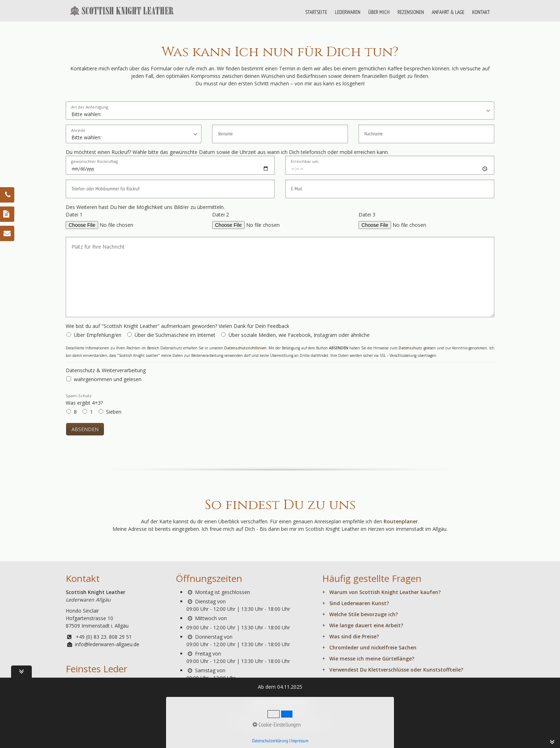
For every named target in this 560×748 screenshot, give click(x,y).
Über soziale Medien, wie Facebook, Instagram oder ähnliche (299, 335)
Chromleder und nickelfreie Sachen (373, 647)
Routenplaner (401, 521)
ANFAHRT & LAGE (448, 12)
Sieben (114, 412)
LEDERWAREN (348, 12)
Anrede (78, 131)
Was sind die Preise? (354, 636)
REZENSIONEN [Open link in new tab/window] (411, 12)
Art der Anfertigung (90, 107)
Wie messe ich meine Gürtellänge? (372, 659)
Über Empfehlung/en (98, 335)
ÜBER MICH (379, 12)
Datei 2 (221, 215)
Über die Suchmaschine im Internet (175, 335)
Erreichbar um (305, 162)
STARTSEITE (316, 12)
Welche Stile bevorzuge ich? (364, 614)
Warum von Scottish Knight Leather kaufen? (385, 592)
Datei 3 (367, 215)
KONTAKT (481, 12)
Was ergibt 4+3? (84, 400)
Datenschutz (410, 348)
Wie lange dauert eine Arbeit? (366, 625)
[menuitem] (317, 12)
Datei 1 (74, 215)
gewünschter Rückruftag (94, 162)
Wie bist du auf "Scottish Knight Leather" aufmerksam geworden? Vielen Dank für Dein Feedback (177, 326)
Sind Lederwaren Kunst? (359, 603)
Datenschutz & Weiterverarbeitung (106, 370)
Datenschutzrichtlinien (245, 348)
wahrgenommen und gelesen (108, 379)
